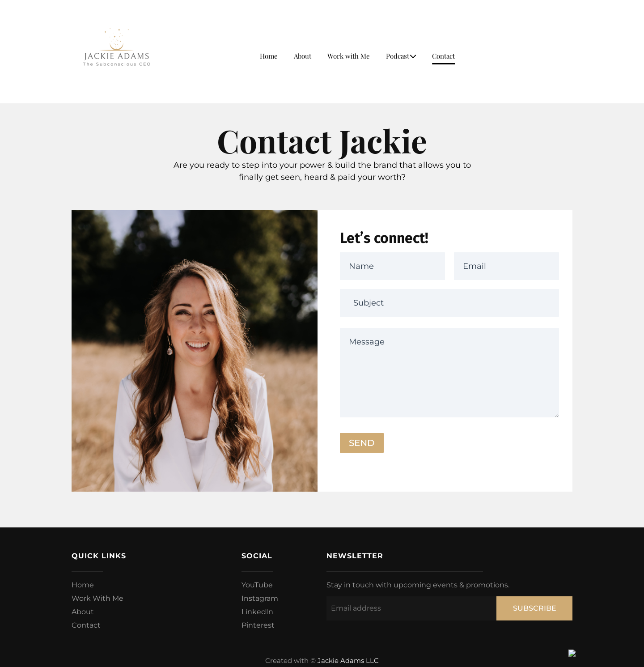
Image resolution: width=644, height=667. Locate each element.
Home (269, 56)
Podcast (401, 56)
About (303, 56)
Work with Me (349, 56)
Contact (443, 56)
